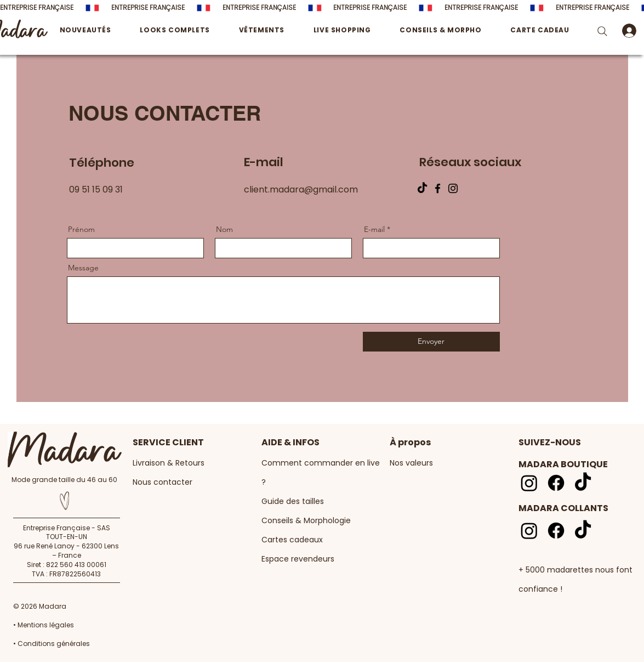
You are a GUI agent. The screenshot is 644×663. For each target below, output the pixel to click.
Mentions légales (46, 625)
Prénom (81, 229)
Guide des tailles (293, 501)
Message (83, 268)
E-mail (374, 229)
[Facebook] (438, 188)
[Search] (603, 31)
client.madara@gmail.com (301, 189)
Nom (224, 229)
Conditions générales (53, 644)
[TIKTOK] (422, 188)
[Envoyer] (431, 342)
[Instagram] (453, 188)
